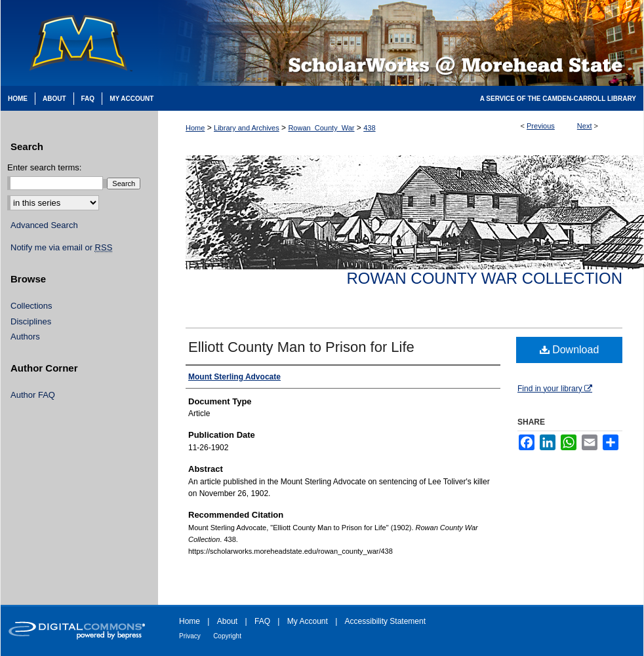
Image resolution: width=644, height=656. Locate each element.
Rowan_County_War (321, 128)
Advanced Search (44, 225)
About (227, 621)
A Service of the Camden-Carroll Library (558, 99)
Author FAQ (33, 395)
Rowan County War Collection (485, 278)
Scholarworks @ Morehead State (401, 43)
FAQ (262, 621)
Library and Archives (247, 128)
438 (369, 128)
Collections (31, 306)
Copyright (227, 636)
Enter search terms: (44, 167)
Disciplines (31, 321)
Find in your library (555, 389)
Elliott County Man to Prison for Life (301, 347)
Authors (25, 337)
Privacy (190, 636)
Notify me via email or (61, 248)
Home (195, 128)
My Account (308, 621)
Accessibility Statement (385, 621)
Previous (541, 126)
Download (570, 350)
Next (585, 126)
